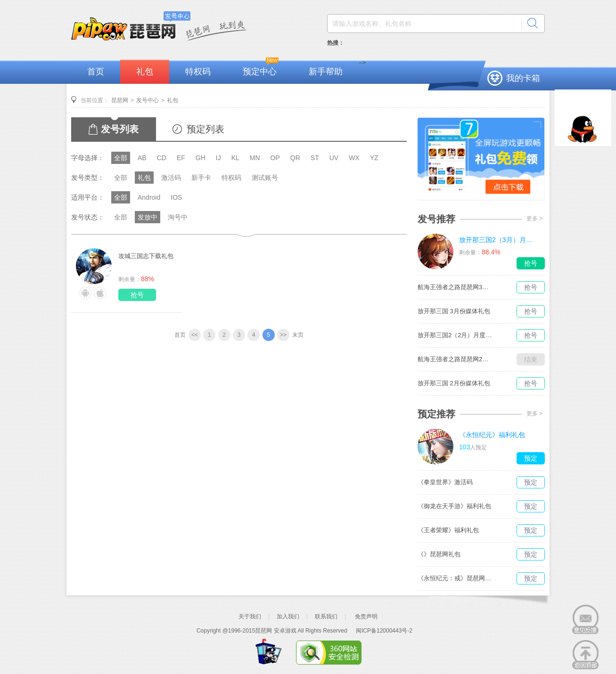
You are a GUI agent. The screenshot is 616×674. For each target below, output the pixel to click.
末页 (298, 335)
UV (334, 158)
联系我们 (326, 617)
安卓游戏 (285, 631)
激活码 (171, 178)
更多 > (534, 219)
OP (275, 158)
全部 (121, 158)
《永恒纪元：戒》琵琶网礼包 (455, 578)
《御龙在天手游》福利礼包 (454, 506)
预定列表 (205, 129)
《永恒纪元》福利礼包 (492, 435)
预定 (531, 458)
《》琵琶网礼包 (439, 554)
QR (295, 158)
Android (149, 197)
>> (283, 335)
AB (142, 158)
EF (181, 158)
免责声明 (366, 617)
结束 (531, 359)
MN (255, 158)
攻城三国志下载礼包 (146, 256)
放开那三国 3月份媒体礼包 (454, 311)
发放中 (148, 217)
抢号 (137, 295)
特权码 (198, 72)
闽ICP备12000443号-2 (384, 631)
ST (315, 158)
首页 (96, 72)
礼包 (145, 72)
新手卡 (201, 178)
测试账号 (265, 178)
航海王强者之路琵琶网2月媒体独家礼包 (455, 359)
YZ (374, 158)
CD (162, 158)
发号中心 (148, 100)
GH (201, 158)
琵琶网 (120, 100)
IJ (218, 158)
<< (195, 335)
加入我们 (288, 617)
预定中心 (260, 72)
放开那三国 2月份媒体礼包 (454, 383)
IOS (176, 197)
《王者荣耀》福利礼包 (448, 530)
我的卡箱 (523, 78)
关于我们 (250, 617)
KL (235, 158)
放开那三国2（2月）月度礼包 (455, 335)
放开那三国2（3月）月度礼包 (497, 240)
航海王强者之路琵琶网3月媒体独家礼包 (455, 287)
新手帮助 (326, 72)
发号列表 (120, 129)
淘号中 (178, 217)
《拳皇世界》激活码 (445, 482)
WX (354, 158)
